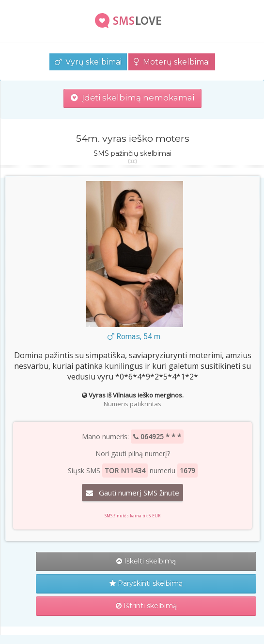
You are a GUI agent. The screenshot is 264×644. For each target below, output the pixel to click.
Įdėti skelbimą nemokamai (132, 98)
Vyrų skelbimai (88, 62)
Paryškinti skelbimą (146, 583)
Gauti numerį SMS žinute (132, 493)
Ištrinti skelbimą (146, 606)
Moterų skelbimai (172, 62)
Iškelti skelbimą (146, 561)
